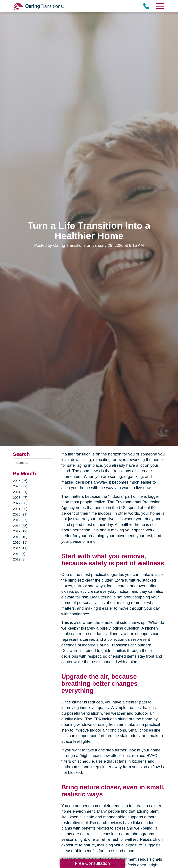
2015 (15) (20, 542)
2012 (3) (19, 559)
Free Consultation (92, 863)
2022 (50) (20, 503)
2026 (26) (20, 481)
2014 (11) (20, 548)
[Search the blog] (33, 463)
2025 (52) (20, 486)
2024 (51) (20, 492)
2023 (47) (20, 498)
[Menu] (160, 6)
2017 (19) (20, 531)
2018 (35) (20, 526)
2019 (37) (20, 520)
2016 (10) (20, 537)
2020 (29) (20, 514)
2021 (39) (20, 509)
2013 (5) (19, 554)
